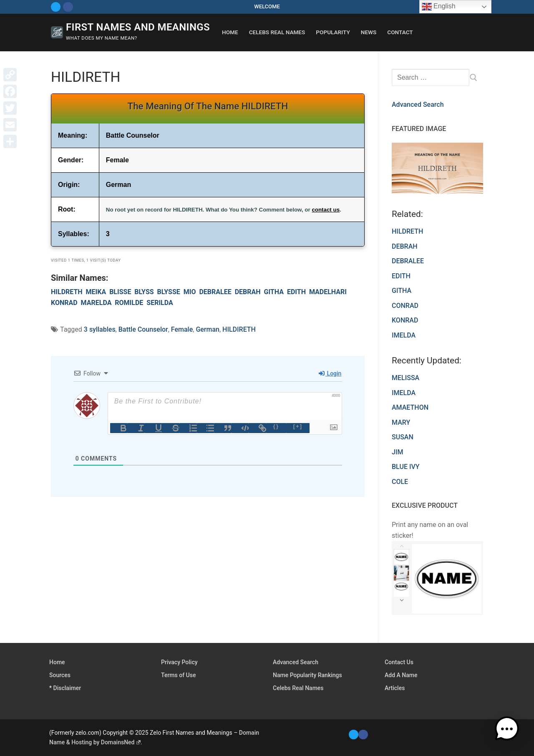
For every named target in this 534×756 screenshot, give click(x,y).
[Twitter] (56, 7)
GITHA (273, 292)
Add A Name (401, 675)
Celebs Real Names (298, 688)
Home (57, 662)
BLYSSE (169, 292)
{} (276, 426)
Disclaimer (67, 688)
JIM (397, 452)
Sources (60, 675)
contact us (326, 210)
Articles (395, 688)
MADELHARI (328, 292)
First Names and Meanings (138, 27)
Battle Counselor (143, 329)
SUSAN (403, 437)
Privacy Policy (179, 662)
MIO (190, 292)
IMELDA (404, 393)
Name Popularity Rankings (307, 675)
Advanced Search (418, 105)
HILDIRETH (239, 329)
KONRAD (64, 303)
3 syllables (100, 329)
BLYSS (144, 292)
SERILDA (160, 303)
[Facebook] (68, 7)
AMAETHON (410, 407)
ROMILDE (129, 303)
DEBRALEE (215, 292)
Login (330, 373)
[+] (298, 426)
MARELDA (96, 303)
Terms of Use (178, 675)
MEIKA (96, 292)
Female (182, 329)
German (208, 329)
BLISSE (120, 292)
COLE (400, 482)
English (439, 7)
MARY (401, 422)
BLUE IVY (406, 467)
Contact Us (399, 662)
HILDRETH (67, 292)
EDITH (296, 292)
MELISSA (406, 378)
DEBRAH (248, 292)
